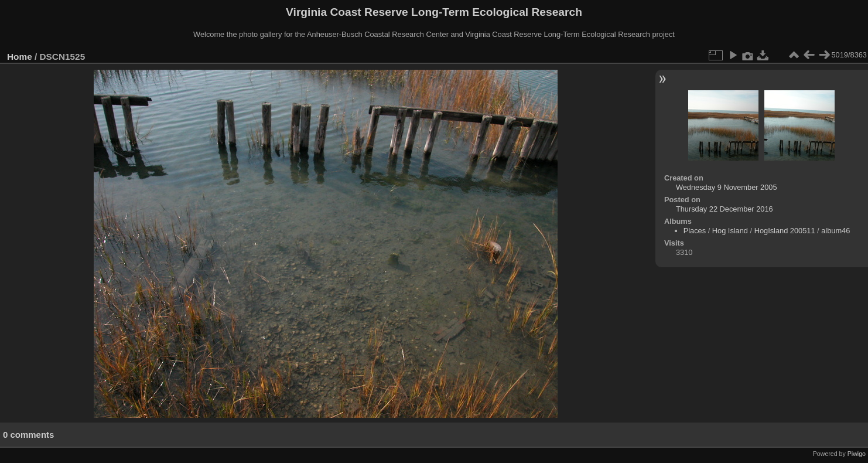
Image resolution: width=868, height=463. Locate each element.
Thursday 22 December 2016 (725, 209)
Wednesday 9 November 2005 (727, 187)
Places (695, 231)
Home (20, 57)
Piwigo (857, 454)
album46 (835, 231)
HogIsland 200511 (785, 231)
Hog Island (730, 231)
